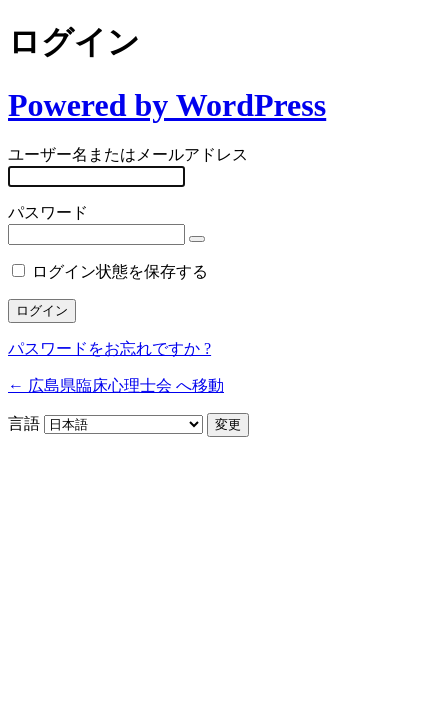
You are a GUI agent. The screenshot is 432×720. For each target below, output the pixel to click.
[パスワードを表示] (197, 239)
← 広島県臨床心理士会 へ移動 (116, 385)
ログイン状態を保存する (120, 271)
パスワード (48, 212)
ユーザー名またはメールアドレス (128, 154)
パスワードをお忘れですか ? (109, 348)
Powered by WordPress (167, 105)
